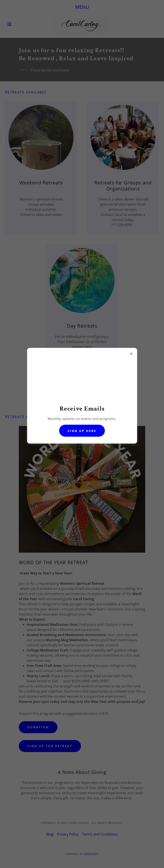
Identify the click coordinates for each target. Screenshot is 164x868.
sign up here (82, 431)
